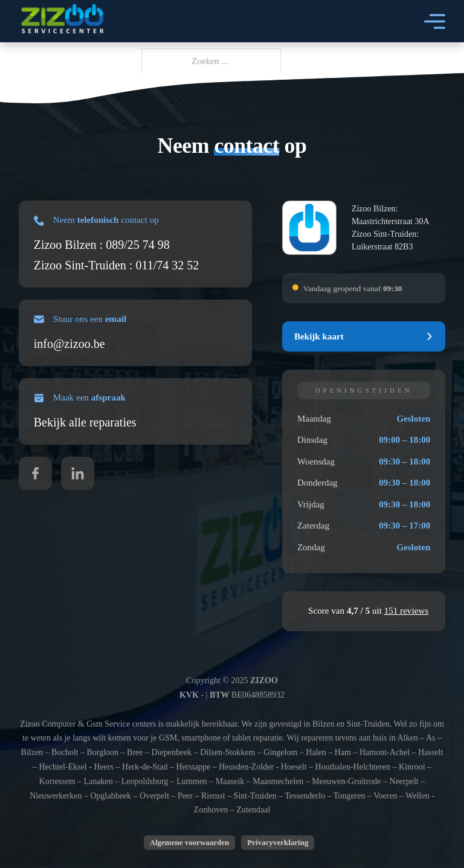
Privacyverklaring (278, 842)
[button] (364, 336)
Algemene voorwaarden (190, 842)
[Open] (435, 21)
